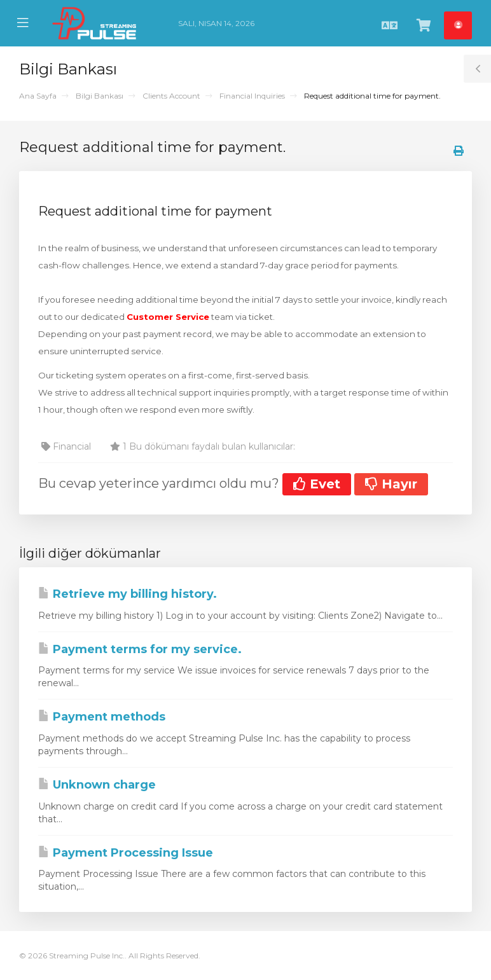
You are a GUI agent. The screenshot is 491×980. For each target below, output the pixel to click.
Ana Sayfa (38, 96)
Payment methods (102, 717)
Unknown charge (97, 785)
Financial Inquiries (252, 96)
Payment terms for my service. (140, 649)
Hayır (391, 484)
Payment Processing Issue (126, 853)
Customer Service (168, 317)
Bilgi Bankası (100, 96)
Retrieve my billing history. (128, 594)
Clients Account (171, 96)
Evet (317, 484)
